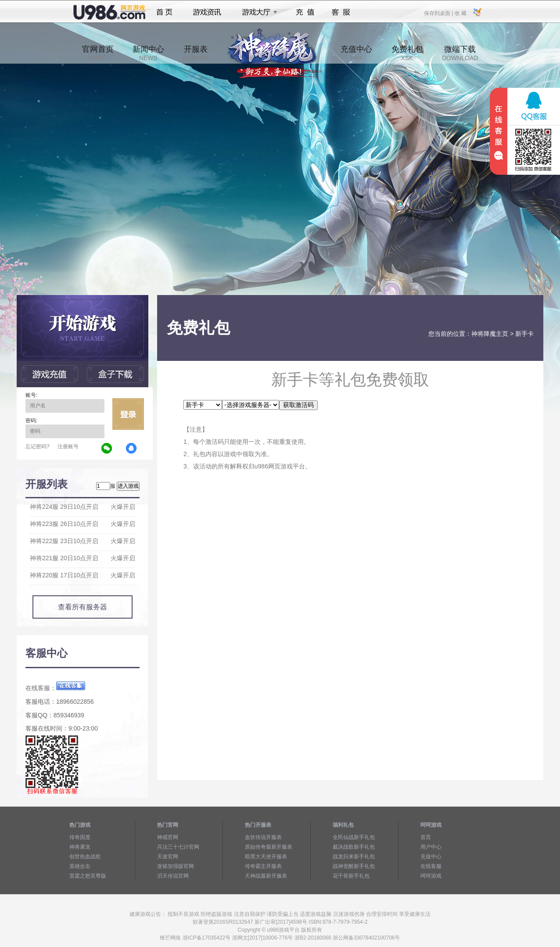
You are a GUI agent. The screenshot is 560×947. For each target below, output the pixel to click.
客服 (341, 12)
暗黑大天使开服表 (266, 857)
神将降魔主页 (490, 334)
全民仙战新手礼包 (354, 837)
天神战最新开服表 (266, 876)
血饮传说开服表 (263, 837)
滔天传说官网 (173, 876)
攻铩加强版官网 (176, 866)
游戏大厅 (257, 12)
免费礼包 (407, 53)
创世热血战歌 (85, 857)
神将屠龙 (80, 847)
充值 (305, 12)
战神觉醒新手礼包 (354, 866)
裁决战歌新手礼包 (354, 847)
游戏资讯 (207, 12)
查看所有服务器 (83, 607)
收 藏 (460, 13)
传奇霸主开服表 (263, 866)
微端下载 (460, 53)
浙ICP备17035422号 (206, 938)
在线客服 (431, 866)
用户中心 (431, 847)
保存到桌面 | (439, 13)
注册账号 (68, 446)
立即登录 (128, 414)
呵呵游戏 (431, 876)
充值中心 (356, 53)
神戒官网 (168, 837)
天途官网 (168, 857)
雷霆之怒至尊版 (88, 876)
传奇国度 (80, 837)
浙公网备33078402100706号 (366, 938)
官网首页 (98, 53)
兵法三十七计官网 (178, 847)
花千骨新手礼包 (351, 876)
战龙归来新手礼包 (354, 857)
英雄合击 (80, 866)
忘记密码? (38, 446)
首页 (164, 12)
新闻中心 (148, 53)
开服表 (196, 53)
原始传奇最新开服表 (269, 847)
